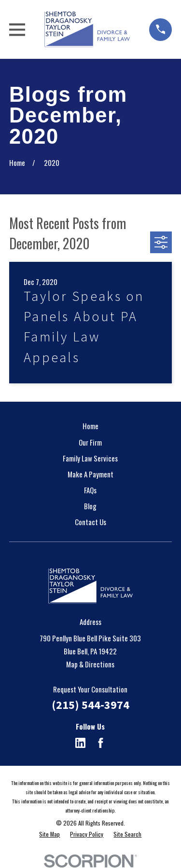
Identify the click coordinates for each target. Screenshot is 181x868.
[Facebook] (101, 743)
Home (90, 426)
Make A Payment (90, 474)
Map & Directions (90, 664)
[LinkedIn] (80, 743)
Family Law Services (90, 458)
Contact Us (90, 522)
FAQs (90, 490)
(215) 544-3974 (90, 705)
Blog (90, 506)
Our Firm (90, 442)
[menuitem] (49, 834)
